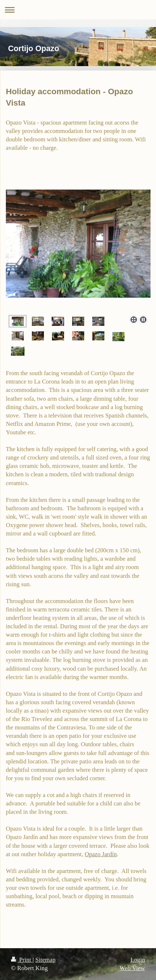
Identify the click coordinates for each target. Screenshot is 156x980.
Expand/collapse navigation (78, 10)
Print (22, 960)
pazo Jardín (103, 854)
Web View (132, 968)
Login (138, 960)
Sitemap (46, 960)
